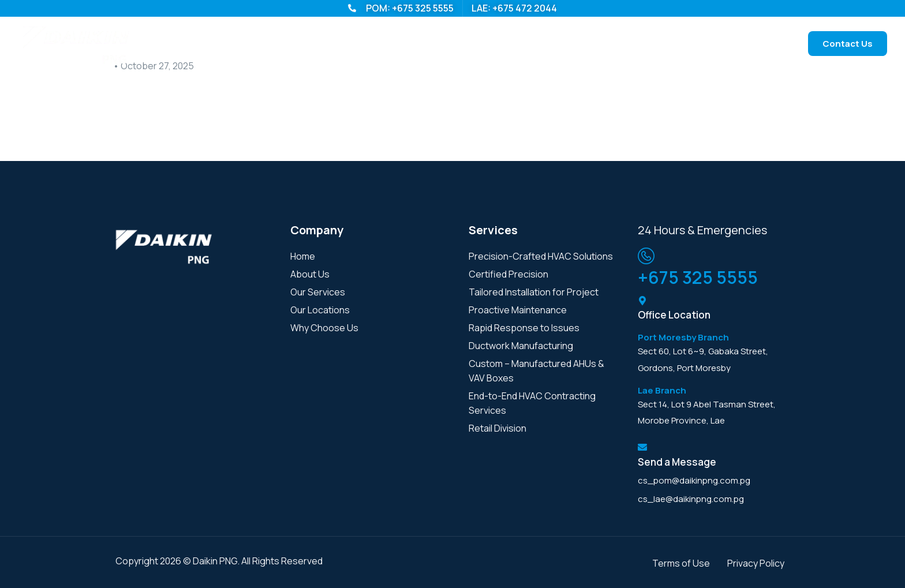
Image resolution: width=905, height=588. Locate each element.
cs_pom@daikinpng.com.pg (694, 480)
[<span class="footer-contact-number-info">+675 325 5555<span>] (646, 256)
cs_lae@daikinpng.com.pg (691, 499)
